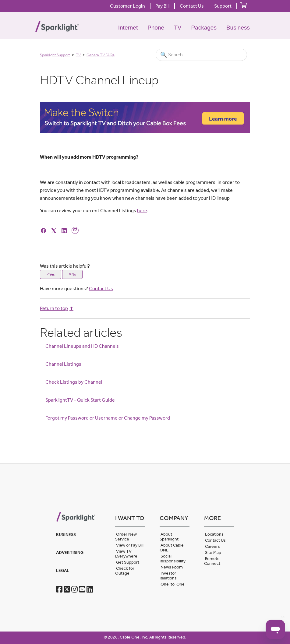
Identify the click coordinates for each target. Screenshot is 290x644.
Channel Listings (63, 364)
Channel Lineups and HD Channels (82, 346)
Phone (156, 28)
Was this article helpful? (65, 266)
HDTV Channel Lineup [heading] (99, 80)
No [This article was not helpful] (74, 274)
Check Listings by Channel (74, 382)
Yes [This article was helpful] (52, 274)
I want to (130, 518)
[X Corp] (55, 230)
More (212, 518)
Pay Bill (162, 6)
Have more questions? (76, 289)
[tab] (78, 534)
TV (178, 28)
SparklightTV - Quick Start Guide (80, 400)
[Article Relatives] (145, 379)
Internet (128, 28)
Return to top (57, 308)
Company (174, 518)
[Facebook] (44, 230)
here (142, 211)
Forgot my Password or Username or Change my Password (108, 418)
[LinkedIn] (65, 230)
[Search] (201, 55)
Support (223, 6)
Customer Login (127, 6)
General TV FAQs (101, 55)
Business (238, 28)
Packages (204, 28)
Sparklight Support (55, 55)
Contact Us (192, 6)
